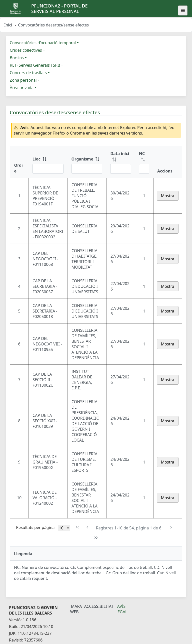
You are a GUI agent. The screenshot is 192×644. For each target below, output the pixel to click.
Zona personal (23, 80)
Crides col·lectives (26, 50)
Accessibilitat (99, 606)
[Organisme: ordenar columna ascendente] (87, 162)
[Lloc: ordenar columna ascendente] (48, 162)
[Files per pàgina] (64, 528)
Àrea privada (22, 88)
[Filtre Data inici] (120, 169)
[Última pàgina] (96, 538)
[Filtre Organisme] (87, 169)
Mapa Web (76, 609)
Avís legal (121, 609)
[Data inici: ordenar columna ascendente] (120, 162)
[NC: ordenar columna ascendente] (144, 162)
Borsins (17, 58)
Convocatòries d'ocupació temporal (43, 43)
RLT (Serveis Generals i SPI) (35, 65)
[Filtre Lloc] (48, 169)
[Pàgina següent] (171, 527)
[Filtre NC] (144, 169)
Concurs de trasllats (28, 73)
